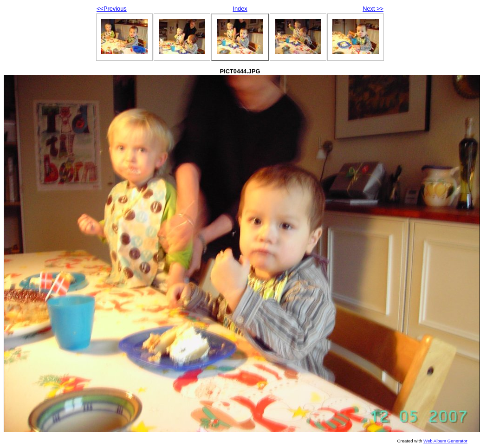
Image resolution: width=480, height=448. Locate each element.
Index (240, 9)
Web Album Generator (445, 441)
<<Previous (112, 9)
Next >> (373, 9)
